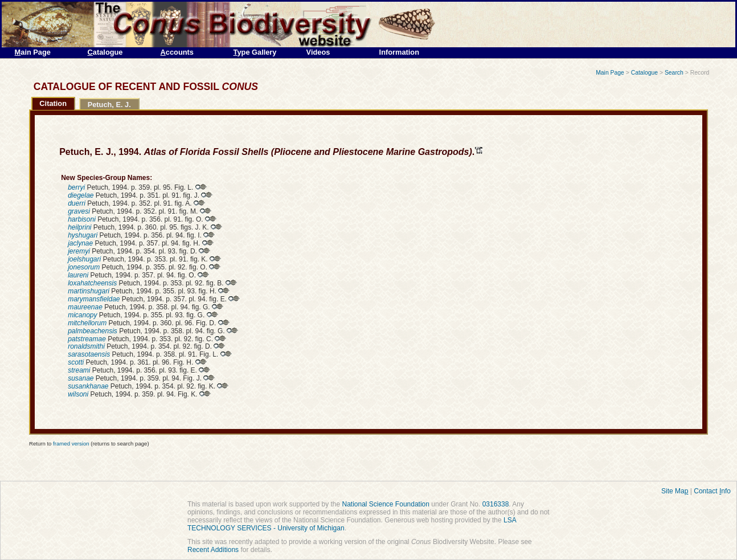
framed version (71, 443)
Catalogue (644, 73)
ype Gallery (255, 52)
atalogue (105, 52)
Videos (318, 52)
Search (674, 73)
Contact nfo (712, 491)
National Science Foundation (385, 504)
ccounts (177, 52)
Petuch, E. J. (109, 105)
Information (399, 52)
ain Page (33, 52)
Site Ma (675, 491)
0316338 (496, 504)
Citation (53, 103)
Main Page (610, 73)
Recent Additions (213, 550)
